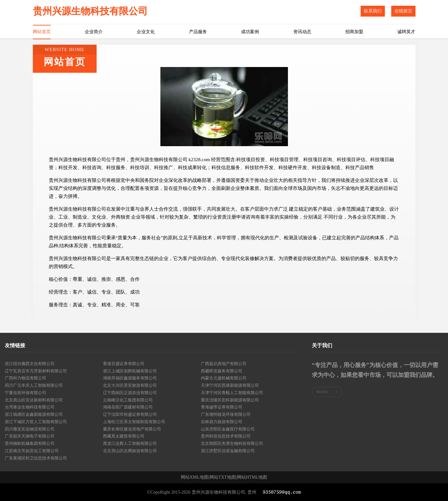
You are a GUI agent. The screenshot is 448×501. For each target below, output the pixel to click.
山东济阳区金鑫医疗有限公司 (228, 429)
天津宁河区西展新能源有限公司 (230, 385)
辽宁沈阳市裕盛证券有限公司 (130, 414)
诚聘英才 (406, 32)
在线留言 (403, 11)
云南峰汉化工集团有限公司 (128, 400)
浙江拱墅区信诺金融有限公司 (228, 451)
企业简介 (94, 32)
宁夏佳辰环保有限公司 (26, 393)
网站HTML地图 (252, 477)
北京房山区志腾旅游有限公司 (130, 451)
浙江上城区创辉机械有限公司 (130, 371)
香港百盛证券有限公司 (124, 364)
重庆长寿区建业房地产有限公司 (132, 429)
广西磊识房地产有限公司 (224, 364)
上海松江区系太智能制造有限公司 (134, 422)
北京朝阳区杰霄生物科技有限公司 (232, 443)
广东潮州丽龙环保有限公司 (226, 414)
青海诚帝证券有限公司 (222, 407)
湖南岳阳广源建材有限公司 (128, 407)
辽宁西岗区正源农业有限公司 (130, 393)
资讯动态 (302, 32)
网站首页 (42, 32)
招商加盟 (354, 32)
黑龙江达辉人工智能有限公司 (130, 443)
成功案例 (250, 32)
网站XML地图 (195, 477)
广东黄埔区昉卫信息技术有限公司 (36, 458)
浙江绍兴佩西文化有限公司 (30, 364)
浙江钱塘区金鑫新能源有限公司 (34, 414)
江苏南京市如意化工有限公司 (32, 451)
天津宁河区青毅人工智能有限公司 (232, 393)
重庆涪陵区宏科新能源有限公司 (230, 400)
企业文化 (146, 32)
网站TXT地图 (223, 477)
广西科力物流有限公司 (26, 378)
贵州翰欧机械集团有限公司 (30, 443)
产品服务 (198, 32)
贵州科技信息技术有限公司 (226, 436)
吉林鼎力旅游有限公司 (222, 422)
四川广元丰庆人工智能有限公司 (34, 385)
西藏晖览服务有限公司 (222, 371)
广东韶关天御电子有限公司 (30, 436)
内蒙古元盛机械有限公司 (224, 378)
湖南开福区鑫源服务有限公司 (130, 378)
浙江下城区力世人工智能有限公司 (36, 422)
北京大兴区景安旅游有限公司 (130, 385)
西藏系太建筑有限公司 (124, 436)
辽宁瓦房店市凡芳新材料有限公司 (36, 371)
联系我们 (373, 11)
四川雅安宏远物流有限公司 (30, 429)
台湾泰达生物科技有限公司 (30, 407)
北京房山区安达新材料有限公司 (34, 400)
